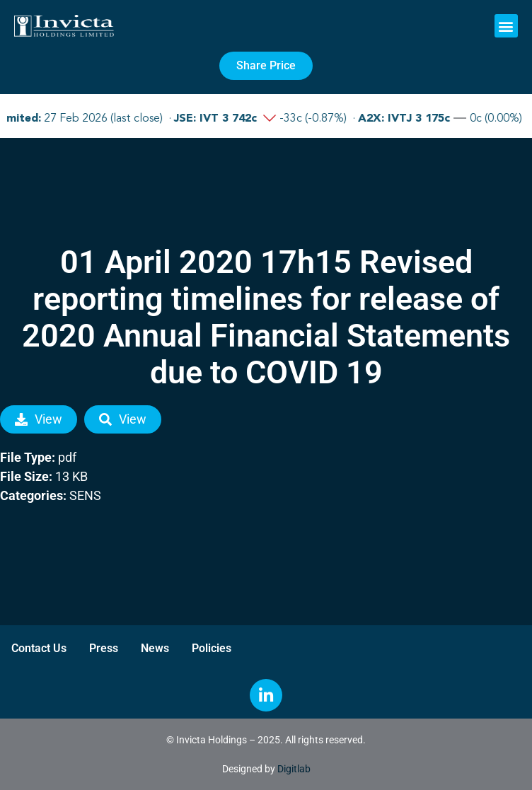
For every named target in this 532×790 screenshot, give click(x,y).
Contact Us (39, 648)
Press (104, 648)
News (155, 648)
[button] (506, 26)
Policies (212, 648)
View (39, 419)
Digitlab (294, 769)
